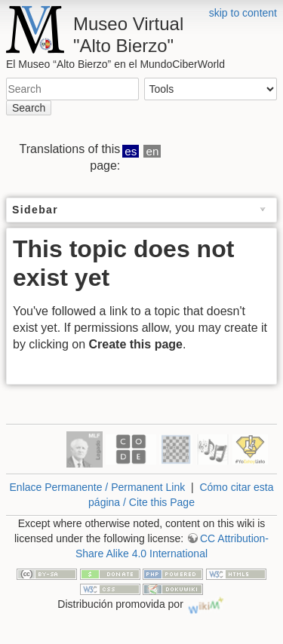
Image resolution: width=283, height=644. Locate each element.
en (153, 151)
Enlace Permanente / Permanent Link (98, 487)
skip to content (243, 13)
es (131, 151)
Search (29, 108)
